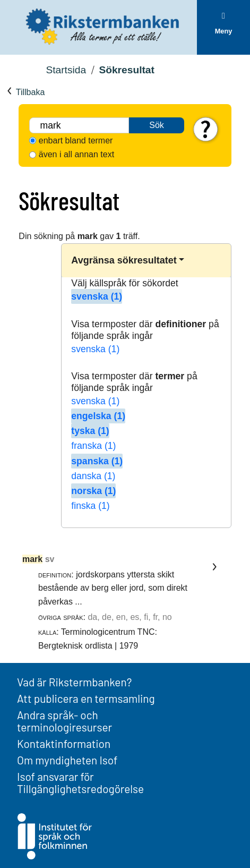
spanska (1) (97, 461)
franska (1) (93, 446)
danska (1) (93, 476)
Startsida (66, 70)
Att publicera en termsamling (86, 698)
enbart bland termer (76, 141)
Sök (157, 125)
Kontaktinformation (64, 743)
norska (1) (93, 491)
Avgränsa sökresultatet (124, 260)
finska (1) (90, 506)
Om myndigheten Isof (67, 760)
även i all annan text (76, 154)
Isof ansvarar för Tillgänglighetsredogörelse (80, 782)
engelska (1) (98, 416)
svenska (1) (97, 296)
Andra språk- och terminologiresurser (64, 721)
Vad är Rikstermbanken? (74, 682)
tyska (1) (90, 431)
